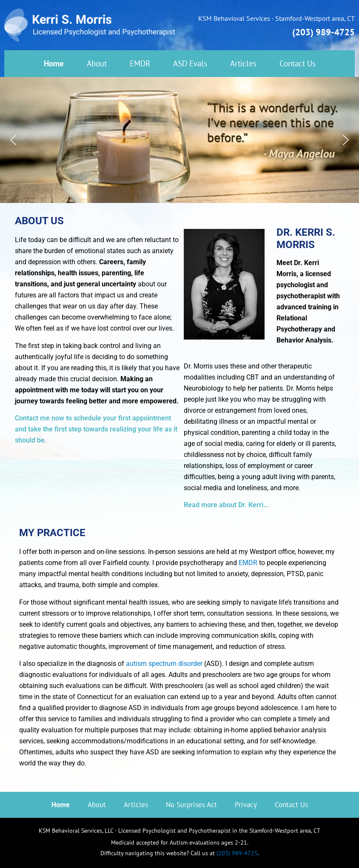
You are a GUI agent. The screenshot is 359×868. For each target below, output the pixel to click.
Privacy (246, 805)
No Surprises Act (191, 805)
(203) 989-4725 (323, 32)
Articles (243, 63)
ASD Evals (190, 63)
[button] (13, 140)
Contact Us (298, 63)
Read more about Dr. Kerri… (226, 505)
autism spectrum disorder (164, 664)
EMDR (140, 63)
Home (54, 63)
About (97, 63)
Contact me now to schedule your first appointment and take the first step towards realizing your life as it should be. (96, 429)
